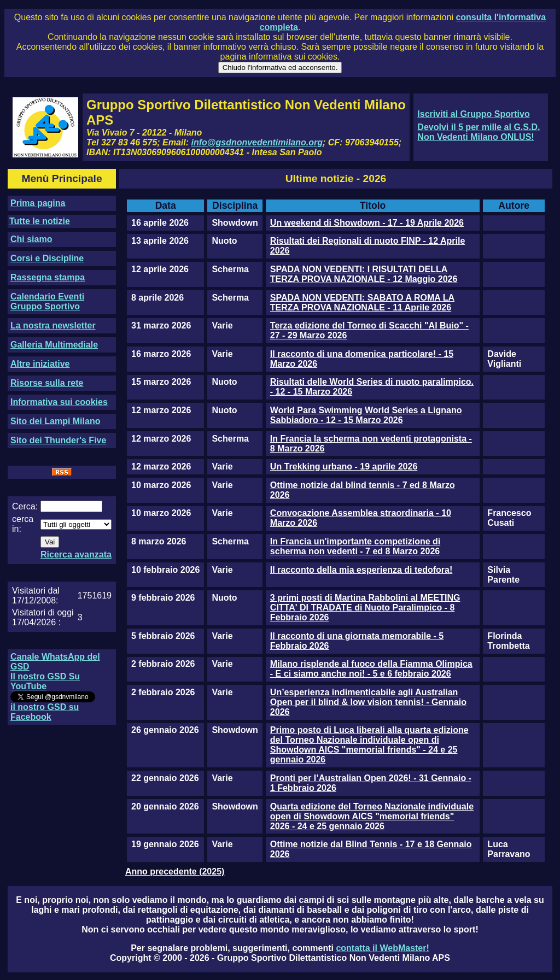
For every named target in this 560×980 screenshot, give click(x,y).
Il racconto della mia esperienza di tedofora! (361, 570)
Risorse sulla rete (47, 383)
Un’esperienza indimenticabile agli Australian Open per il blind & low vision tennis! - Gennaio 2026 (368, 702)
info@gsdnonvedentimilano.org (257, 142)
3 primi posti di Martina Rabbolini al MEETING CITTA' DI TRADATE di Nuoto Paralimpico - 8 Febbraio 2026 (365, 608)
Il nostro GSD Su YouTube (45, 681)
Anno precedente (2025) (175, 872)
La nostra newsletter (53, 325)
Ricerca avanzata (76, 554)
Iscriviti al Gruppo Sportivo (473, 114)
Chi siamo (31, 239)
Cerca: (25, 506)
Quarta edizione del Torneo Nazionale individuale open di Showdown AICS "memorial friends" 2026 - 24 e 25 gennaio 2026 (372, 816)
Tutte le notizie (40, 221)
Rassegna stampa (48, 277)
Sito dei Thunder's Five (58, 440)
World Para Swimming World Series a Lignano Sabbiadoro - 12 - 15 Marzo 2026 (366, 415)
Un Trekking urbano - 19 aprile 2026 (344, 466)
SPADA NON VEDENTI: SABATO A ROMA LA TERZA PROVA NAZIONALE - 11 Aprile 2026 (362, 303)
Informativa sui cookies (59, 402)
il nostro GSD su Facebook (45, 712)
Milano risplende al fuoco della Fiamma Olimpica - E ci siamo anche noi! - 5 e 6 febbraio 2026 (371, 669)
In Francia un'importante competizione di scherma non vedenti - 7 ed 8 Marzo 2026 (355, 546)
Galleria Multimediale (54, 345)
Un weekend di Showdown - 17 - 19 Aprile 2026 (367, 223)
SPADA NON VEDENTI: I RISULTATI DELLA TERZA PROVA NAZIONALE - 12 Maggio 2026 (364, 274)
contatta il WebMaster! (382, 948)
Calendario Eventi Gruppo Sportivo (47, 301)
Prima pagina (38, 203)
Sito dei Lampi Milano (55, 421)
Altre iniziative (40, 364)
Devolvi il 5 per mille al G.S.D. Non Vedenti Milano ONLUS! (479, 132)
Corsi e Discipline (47, 258)
